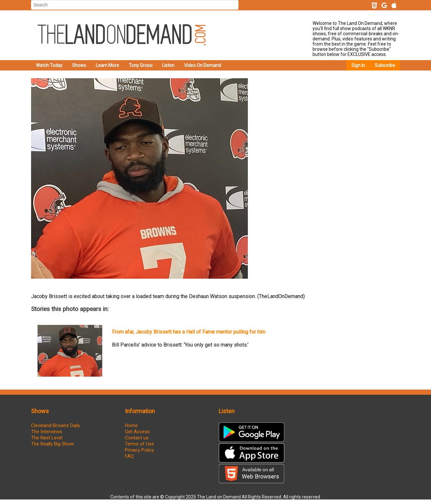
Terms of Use (139, 444)
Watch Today (49, 65)
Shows (79, 65)
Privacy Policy (139, 450)
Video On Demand (203, 65)
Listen (168, 65)
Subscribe (385, 65)
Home (131, 425)
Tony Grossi (141, 65)
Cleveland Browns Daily (55, 425)
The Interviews (47, 432)
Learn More (107, 65)
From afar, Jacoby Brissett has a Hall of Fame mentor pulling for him (189, 332)
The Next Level (47, 438)
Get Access (137, 432)
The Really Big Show (52, 444)
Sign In (358, 65)
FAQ (129, 456)
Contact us (137, 438)
